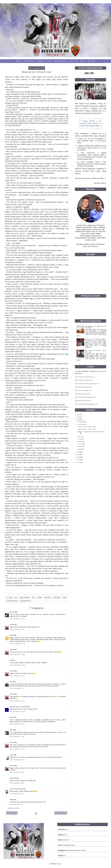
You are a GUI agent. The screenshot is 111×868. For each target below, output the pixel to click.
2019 (79, 455)
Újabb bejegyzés (12, 813)
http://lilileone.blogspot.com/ (84, 387)
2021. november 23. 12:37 (17, 629)
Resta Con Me (29, 61)
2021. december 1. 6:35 (17, 772)
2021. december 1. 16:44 (17, 783)
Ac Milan (10, 598)
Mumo (12, 635)
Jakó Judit (13, 778)
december (82, 422)
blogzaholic (57, 598)
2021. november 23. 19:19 (17, 665)
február (81, 446)
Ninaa (11, 800)
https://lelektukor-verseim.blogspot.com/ (87, 384)
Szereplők (40, 61)
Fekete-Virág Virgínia (16, 789)
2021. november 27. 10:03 (17, 749)
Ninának (86, 106)
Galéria (49, 61)
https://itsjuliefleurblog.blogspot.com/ (86, 404)
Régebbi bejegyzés (61, 813)
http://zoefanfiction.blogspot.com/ (85, 397)
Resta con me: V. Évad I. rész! (87, 429)
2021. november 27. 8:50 (17, 737)
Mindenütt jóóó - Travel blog (18, 707)
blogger (40, 598)
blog (16, 598)
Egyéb (71, 61)
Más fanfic (91, 61)
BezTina (12, 612)
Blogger (59, 864)
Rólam (83, 61)
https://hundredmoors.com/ (83, 401)
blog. (34, 598)
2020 (79, 452)
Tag (77, 61)
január (80, 449)
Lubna (12, 755)
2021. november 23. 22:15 (17, 676)
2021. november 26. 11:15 (17, 712)
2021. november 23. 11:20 (17, 619)
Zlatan (65, 598)
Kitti (11, 660)
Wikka (12, 730)
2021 (79, 420)
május (80, 441)
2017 (79, 460)
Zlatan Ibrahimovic (12, 601)
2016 (79, 462)
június (80, 439)
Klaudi (12, 717)
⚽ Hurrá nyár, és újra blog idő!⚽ (95, 339)
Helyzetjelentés (60, 61)
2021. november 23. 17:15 (17, 644)
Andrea (12, 625)
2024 (79, 415)
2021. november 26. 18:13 (17, 724)
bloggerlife (48, 598)
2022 (79, 417)
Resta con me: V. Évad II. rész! (87, 427)
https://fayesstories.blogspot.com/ (85, 377)
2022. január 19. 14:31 (16, 804)
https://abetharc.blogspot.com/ (84, 380)
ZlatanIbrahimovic (25, 601)
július (80, 436)
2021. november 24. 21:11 (17, 688)
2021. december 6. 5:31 (17, 794)
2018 (79, 457)
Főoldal (19, 61)
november (82, 424)
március (81, 444)
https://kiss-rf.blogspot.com (83, 390)
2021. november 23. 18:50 (17, 654)
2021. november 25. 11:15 (17, 701)
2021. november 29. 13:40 (17, 760)
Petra (11, 682)
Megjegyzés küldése (13, 808)
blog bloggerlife (25, 598)
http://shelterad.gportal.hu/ (83, 394)
